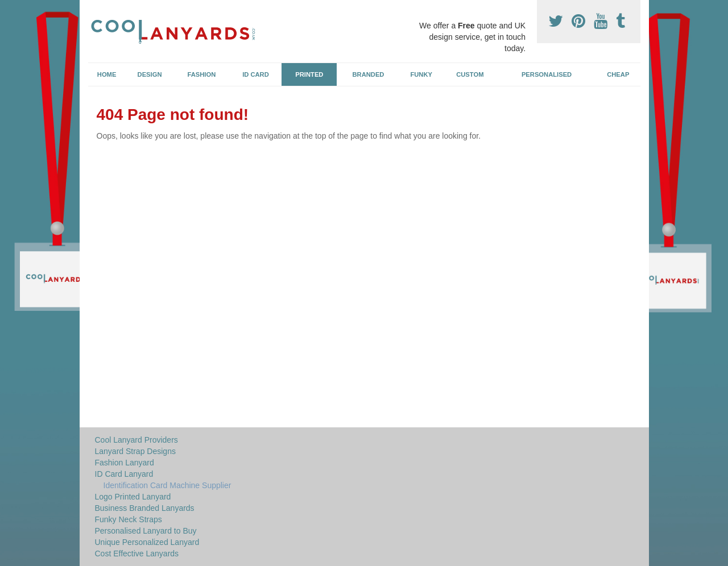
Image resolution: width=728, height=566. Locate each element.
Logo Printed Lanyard (133, 497)
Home (107, 74)
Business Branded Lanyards (145, 508)
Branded (369, 74)
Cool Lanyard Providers (136, 440)
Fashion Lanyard (125, 463)
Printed (309, 74)
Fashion (202, 74)
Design (150, 74)
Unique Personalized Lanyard (147, 542)
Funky (421, 74)
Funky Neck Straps (129, 519)
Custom (470, 74)
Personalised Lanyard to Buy (146, 531)
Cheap (618, 74)
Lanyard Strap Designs (135, 451)
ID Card (256, 74)
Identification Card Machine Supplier (167, 485)
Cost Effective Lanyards (137, 553)
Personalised (547, 74)
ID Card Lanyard (124, 474)
